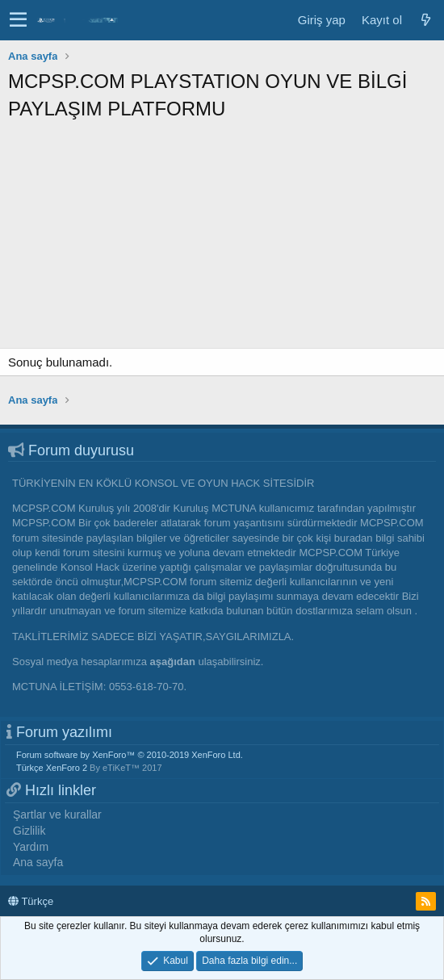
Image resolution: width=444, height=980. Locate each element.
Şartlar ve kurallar (57, 815)
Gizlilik (29, 831)
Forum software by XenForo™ (130, 755)
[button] (18, 20)
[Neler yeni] (425, 20)
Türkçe (31, 901)
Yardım (31, 847)
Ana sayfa (38, 862)
